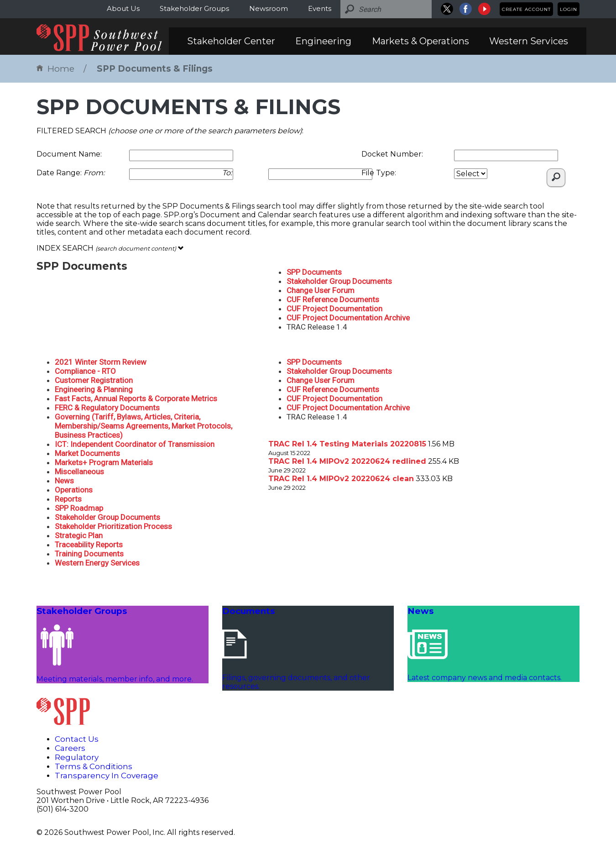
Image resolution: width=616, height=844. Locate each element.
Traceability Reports (89, 545)
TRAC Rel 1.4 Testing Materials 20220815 (347, 444)
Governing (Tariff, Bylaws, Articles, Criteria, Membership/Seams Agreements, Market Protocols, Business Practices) (144, 426)
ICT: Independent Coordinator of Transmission (135, 444)
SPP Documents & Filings (155, 69)
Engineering (323, 41)
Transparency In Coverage (107, 776)
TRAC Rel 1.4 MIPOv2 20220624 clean (341, 479)
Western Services (529, 41)
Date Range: (70, 173)
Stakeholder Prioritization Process (113, 526)
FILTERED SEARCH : (170, 131)
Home (55, 69)
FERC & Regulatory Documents (107, 408)
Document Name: (69, 154)
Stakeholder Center (231, 41)
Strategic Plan (79, 535)
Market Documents (87, 453)
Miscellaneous (79, 472)
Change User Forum (321, 290)
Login (569, 9)
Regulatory (77, 757)
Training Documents (89, 554)
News (64, 481)
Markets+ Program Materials (104, 462)
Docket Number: (392, 154)
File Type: (379, 173)
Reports (68, 499)
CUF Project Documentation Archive (348, 318)
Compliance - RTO (85, 371)
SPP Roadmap (79, 508)
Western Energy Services (97, 563)
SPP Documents (314, 272)
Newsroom (269, 8)
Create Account (526, 9)
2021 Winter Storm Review (101, 362)
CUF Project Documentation (334, 309)
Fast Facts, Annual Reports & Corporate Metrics (136, 398)
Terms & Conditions (94, 766)
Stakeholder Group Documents (339, 281)
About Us (123, 8)
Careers (70, 748)
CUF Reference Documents (333, 299)
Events (320, 8)
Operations (74, 490)
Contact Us (77, 739)
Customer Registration (94, 380)
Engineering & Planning (94, 389)
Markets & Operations (420, 41)
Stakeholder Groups (194, 8)
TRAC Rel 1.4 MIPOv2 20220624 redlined (347, 461)
